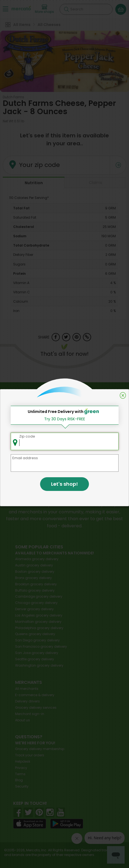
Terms (20, 774)
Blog (19, 780)
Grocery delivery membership (40, 749)
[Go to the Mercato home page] (21, 8)
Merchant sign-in (30, 714)
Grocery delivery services (36, 708)
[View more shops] (44, 9)
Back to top (64, 389)
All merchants (27, 689)
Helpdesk (23, 761)
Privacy (21, 768)
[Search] (86, 9)
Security (22, 786)
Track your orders (30, 755)
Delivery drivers (27, 701)
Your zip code (40, 165)
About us (23, 720)
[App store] (30, 824)
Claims (96, 183)
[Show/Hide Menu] (5, 9)
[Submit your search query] (66, 9)
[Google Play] (67, 824)
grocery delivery (37, 559)
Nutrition (34, 183)
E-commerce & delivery (35, 695)
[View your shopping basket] (121, 9)
